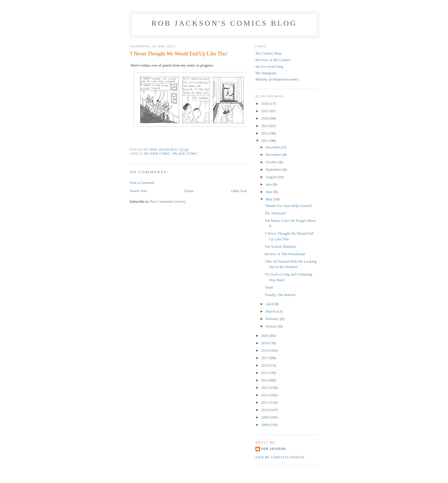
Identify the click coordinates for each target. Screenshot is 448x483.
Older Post (239, 191)
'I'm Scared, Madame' (281, 246)
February (273, 319)
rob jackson (273, 449)
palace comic (185, 154)
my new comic (157, 154)
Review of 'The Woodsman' (285, 254)
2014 (265, 380)
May (270, 199)
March (271, 311)
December (274, 147)
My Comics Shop (268, 53)
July (269, 184)
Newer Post (138, 191)
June (270, 192)
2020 (265, 336)
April (270, 304)
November (274, 155)
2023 (265, 126)
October (272, 162)
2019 (265, 343)
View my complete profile (280, 457)
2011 (265, 402)
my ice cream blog (269, 66)
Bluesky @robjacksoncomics (277, 79)
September (274, 169)
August (272, 177)
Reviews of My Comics (273, 60)
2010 (265, 410)
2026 (265, 103)
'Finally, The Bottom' (280, 295)
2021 (265, 141)
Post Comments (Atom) (168, 201)
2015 (265, 373)
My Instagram (266, 73)
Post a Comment (142, 183)
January (272, 326)
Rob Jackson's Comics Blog (224, 23)
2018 (265, 350)
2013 (265, 388)
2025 (265, 111)
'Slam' (269, 287)
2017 (265, 358)
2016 (265, 365)
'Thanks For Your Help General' (288, 206)
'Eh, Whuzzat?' (276, 213)
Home (189, 191)
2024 (265, 118)
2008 (265, 425)
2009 (265, 417)
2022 (265, 133)
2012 (265, 395)
